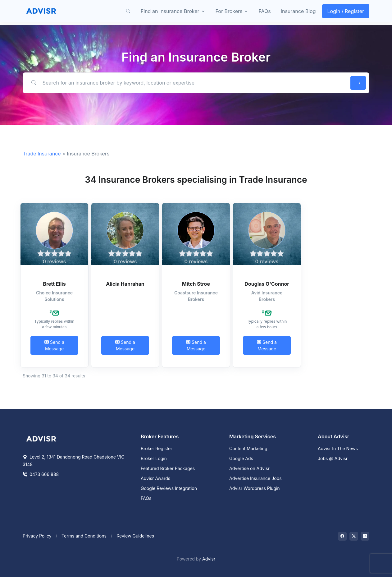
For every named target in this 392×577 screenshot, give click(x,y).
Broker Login (154, 458)
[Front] (41, 11)
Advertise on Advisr (249, 468)
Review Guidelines (135, 536)
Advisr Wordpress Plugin (255, 488)
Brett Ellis (54, 284)
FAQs (264, 11)
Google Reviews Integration (169, 488)
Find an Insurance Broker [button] (170, 11)
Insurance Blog (298, 11)
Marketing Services (253, 436)
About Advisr (333, 436)
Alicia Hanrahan (125, 284)
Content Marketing (248, 448)
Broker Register (157, 448)
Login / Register (346, 11)
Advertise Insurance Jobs (255, 478)
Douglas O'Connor (267, 284)
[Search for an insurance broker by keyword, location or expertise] (186, 83)
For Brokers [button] (229, 11)
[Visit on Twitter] (354, 536)
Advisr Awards (155, 478)
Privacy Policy (37, 536)
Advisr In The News (338, 448)
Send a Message (54, 345)
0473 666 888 (41, 474)
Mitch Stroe (196, 284)
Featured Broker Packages (168, 468)
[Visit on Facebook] (342, 536)
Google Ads (241, 458)
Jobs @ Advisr (333, 458)
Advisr (209, 559)
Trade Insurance (42, 154)
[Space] (41, 438)
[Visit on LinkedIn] (365, 536)
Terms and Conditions (84, 536)
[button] (128, 11)
